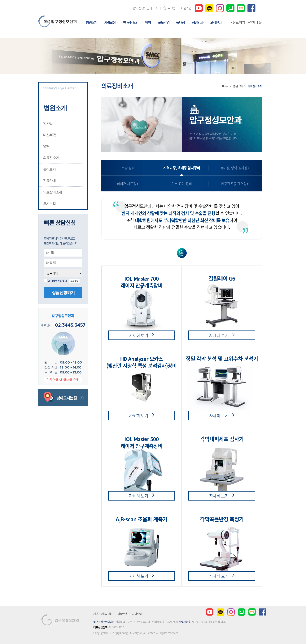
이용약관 (122, 614)
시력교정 (110, 23)
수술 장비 (128, 168)
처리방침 (74, 281)
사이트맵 (137, 614)
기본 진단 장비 (182, 184)
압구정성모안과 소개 (146, 8)
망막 (148, 23)
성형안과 (197, 23)
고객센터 (216, 23)
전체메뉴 (255, 22)
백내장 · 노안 (130, 23)
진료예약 (239, 22)
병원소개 (91, 23)
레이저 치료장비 (128, 184)
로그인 (172, 8)
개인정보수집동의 (57, 281)
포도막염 (164, 23)
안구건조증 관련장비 (235, 184)
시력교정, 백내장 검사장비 (182, 168)
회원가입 (186, 8)
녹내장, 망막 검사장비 (235, 168)
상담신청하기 (63, 293)
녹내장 (180, 23)
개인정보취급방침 (103, 614)
